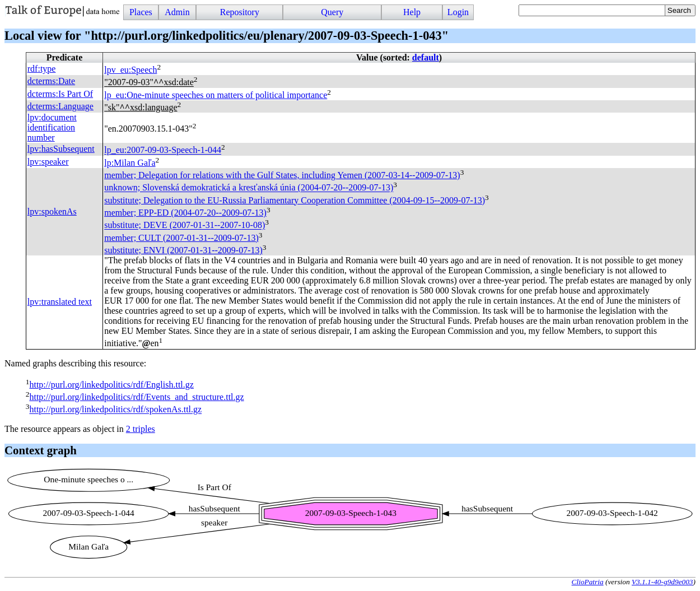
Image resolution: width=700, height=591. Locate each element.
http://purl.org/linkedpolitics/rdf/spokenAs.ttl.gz (115, 410)
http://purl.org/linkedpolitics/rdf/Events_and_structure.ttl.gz (136, 397)
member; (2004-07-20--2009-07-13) (185, 213)
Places (141, 12)
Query (332, 12)
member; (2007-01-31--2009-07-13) (181, 238)
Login (458, 12)
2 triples (141, 429)
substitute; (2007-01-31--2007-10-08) (185, 225)
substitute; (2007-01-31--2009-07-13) (183, 250)
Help (412, 12)
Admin (177, 12)
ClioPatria (588, 582)
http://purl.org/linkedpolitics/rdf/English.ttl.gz (111, 385)
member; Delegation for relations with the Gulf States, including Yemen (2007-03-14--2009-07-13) (282, 175)
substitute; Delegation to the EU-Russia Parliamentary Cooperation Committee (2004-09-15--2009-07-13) (295, 200)
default (426, 57)
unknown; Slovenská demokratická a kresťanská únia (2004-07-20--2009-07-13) (249, 188)
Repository (240, 12)
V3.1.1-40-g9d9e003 (662, 582)
